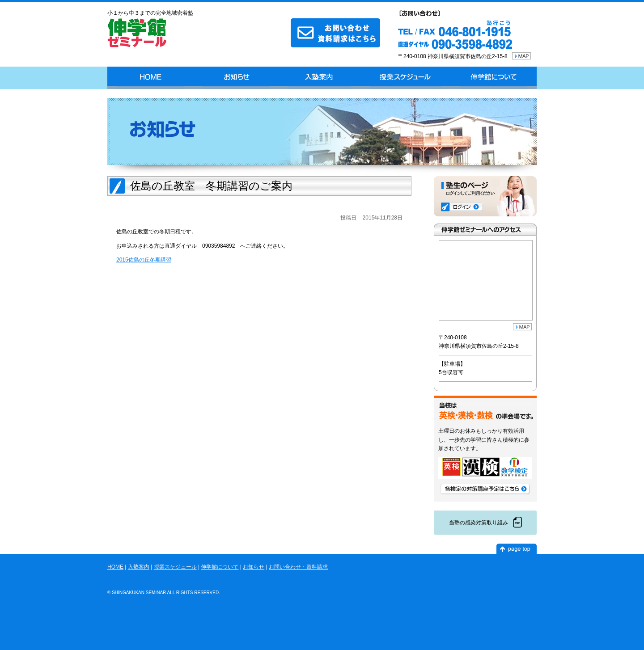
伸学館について (494, 78)
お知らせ (236, 78)
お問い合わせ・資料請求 (298, 567)
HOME (150, 78)
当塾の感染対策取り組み (479, 523)
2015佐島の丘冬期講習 (144, 260)
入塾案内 (320, 78)
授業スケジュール (406, 78)
